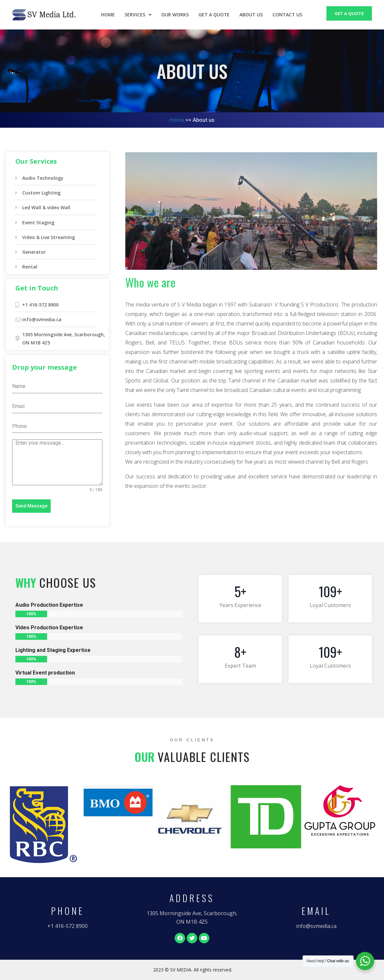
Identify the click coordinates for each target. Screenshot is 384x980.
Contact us (287, 15)
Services (138, 15)
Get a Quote (214, 15)
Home (108, 15)
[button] (68, 926)
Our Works (175, 15)
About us (251, 15)
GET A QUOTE (349, 13)
